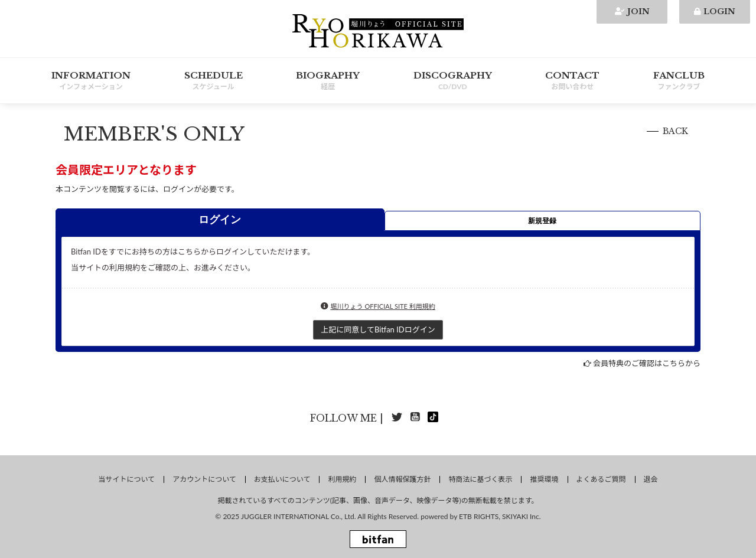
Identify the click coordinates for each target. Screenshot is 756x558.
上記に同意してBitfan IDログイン (378, 329)
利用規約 (342, 479)
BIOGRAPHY (328, 81)
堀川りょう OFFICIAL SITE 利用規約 (383, 306)
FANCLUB (679, 81)
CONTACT (572, 81)
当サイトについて (126, 479)
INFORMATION (91, 81)
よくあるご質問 (601, 479)
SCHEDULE (214, 81)
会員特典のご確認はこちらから (647, 363)
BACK (675, 131)
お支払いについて (282, 479)
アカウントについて (204, 479)
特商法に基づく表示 (480, 479)
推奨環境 (544, 479)
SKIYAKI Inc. (522, 516)
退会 (651, 479)
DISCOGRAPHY (453, 81)
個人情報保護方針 (402, 479)
